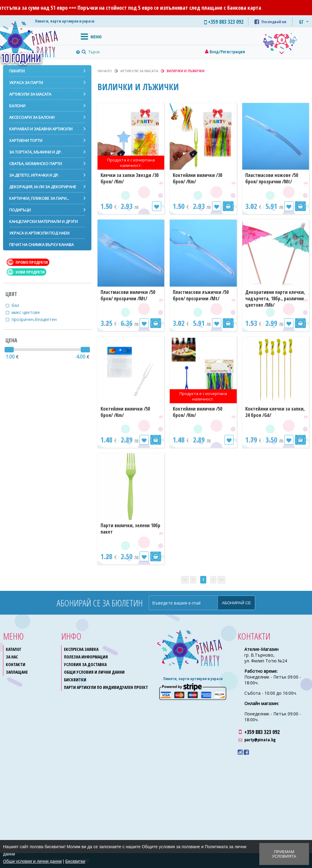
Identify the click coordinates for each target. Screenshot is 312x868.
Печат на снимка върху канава (41, 245)
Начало (105, 71)
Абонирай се (236, 603)
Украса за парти (26, 83)
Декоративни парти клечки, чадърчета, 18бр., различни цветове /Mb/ (275, 298)
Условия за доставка (85, 664)
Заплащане (17, 672)
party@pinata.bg (260, 740)
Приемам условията (284, 854)
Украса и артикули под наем (39, 233)
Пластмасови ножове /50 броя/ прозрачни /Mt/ (272, 178)
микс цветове (30, 312)
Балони (17, 106)
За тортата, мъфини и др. (35, 152)
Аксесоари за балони (32, 117)
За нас (12, 657)
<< (185, 580)
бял (19, 305)
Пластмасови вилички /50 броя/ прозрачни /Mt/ (128, 295)
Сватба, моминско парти (35, 164)
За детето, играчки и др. (34, 175)
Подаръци (20, 210)
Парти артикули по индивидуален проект (106, 687)
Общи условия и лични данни (94, 672)
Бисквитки (75, 680)
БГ (301, 22)
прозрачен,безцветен (38, 319)
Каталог (14, 649)
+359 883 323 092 (262, 732)
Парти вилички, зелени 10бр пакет (130, 529)
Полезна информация (86, 657)
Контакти (16, 664)
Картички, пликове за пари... (39, 198)
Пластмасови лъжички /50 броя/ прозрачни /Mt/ (201, 295)
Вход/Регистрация (227, 52)
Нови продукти (26, 272)
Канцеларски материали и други (43, 221)
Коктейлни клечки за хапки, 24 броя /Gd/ (275, 412)
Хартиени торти (26, 140)
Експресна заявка (81, 649)
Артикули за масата (30, 94)
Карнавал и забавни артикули (41, 129)
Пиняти (17, 71)
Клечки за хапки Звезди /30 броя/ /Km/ (129, 178)
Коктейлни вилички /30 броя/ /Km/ (197, 178)
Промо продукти (28, 262)
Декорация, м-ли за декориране (43, 187)
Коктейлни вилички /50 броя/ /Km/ (125, 412)
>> (222, 580)
